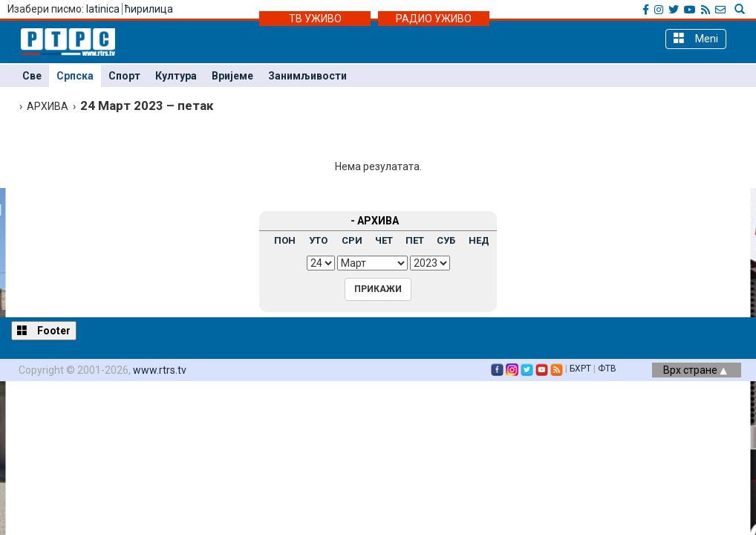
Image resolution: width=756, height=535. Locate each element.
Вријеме (232, 76)
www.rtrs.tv (160, 370)
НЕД (479, 240)
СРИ (352, 240)
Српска (75, 76)
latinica (103, 9)
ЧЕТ (384, 240)
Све (32, 76)
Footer (44, 330)
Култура (176, 76)
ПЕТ (415, 240)
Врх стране (695, 370)
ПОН (285, 240)
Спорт (124, 76)
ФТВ (607, 369)
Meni (696, 38)
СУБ (446, 240)
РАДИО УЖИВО (434, 19)
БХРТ (580, 369)
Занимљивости (307, 76)
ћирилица (149, 9)
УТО (318, 240)
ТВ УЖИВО (315, 19)
